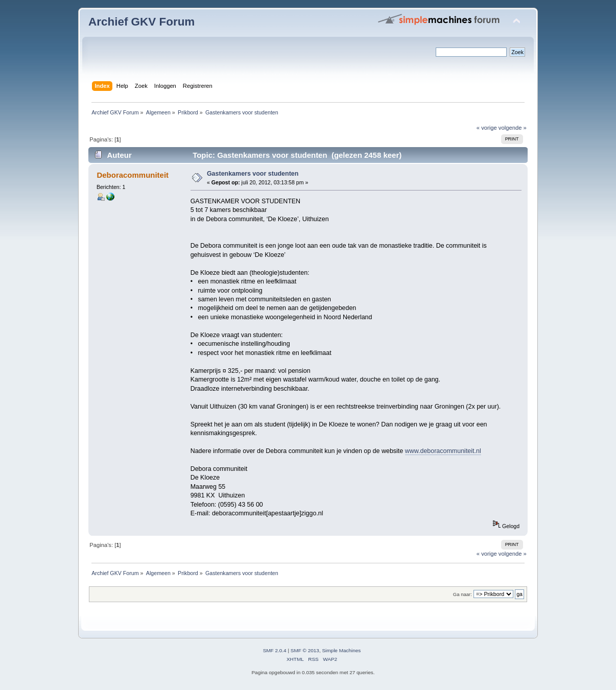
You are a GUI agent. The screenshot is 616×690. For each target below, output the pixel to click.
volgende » (513, 128)
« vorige (487, 128)
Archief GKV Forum (141, 22)
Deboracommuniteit (133, 175)
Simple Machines (341, 650)
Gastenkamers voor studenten (253, 174)
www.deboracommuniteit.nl (443, 451)
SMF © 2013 (305, 650)
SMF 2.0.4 (275, 650)
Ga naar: (463, 594)
